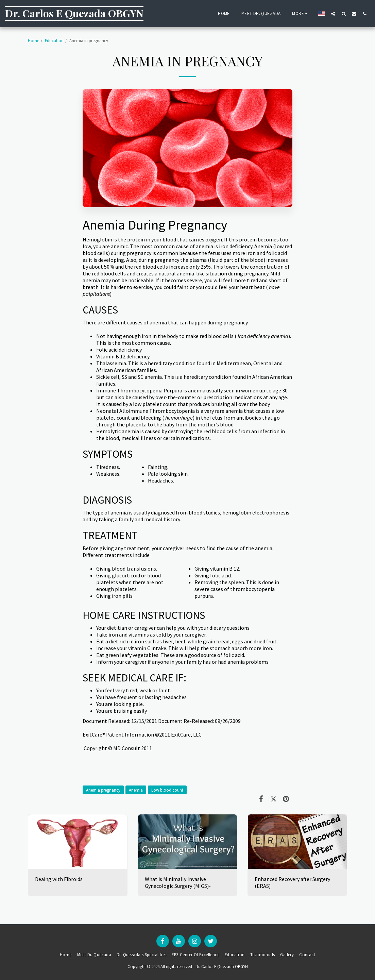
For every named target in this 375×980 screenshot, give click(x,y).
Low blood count (167, 790)
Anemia (136, 790)
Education (54, 40)
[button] (333, 14)
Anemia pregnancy (103, 790)
